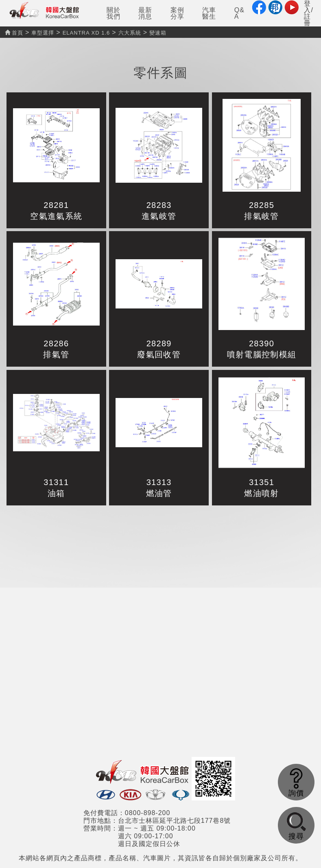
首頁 (14, 33)
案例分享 (177, 13)
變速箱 (158, 33)
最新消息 (145, 13)
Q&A (239, 13)
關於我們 (114, 13)
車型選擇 (43, 33)
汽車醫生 (209, 13)
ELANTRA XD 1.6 (86, 33)
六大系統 (130, 33)
